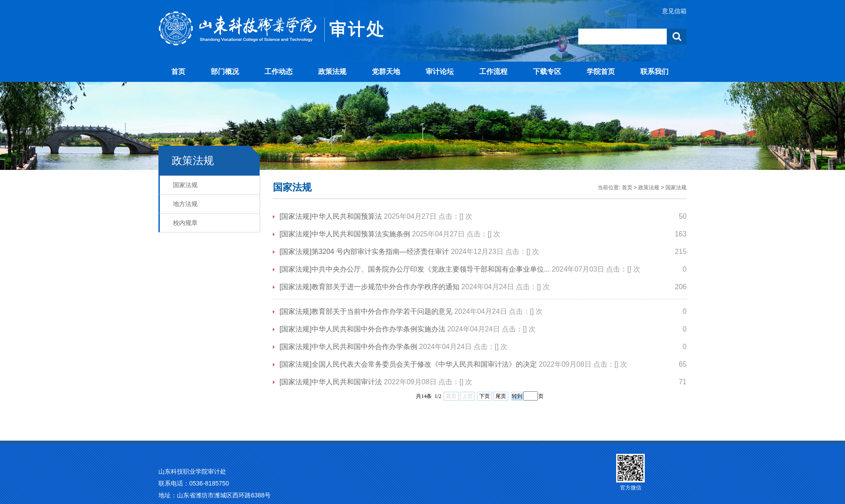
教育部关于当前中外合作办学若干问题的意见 (382, 311)
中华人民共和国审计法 (347, 382)
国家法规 (185, 185)
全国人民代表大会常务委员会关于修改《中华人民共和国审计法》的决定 (424, 364)
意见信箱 (674, 11)
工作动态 (279, 72)
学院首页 (601, 72)
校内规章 (185, 223)
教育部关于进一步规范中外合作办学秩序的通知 (386, 287)
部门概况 (225, 72)
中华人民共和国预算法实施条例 (361, 234)
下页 (485, 396)
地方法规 (185, 204)
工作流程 (493, 72)
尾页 (501, 396)
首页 (178, 72)
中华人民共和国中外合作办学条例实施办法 (378, 329)
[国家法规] (296, 216)
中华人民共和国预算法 (347, 216)
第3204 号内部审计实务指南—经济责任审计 (380, 252)
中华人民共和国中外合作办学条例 (364, 347)
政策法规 (332, 72)
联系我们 (654, 72)
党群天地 (386, 72)
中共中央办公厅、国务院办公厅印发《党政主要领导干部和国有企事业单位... (431, 269)
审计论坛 (440, 72)
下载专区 (547, 72)
